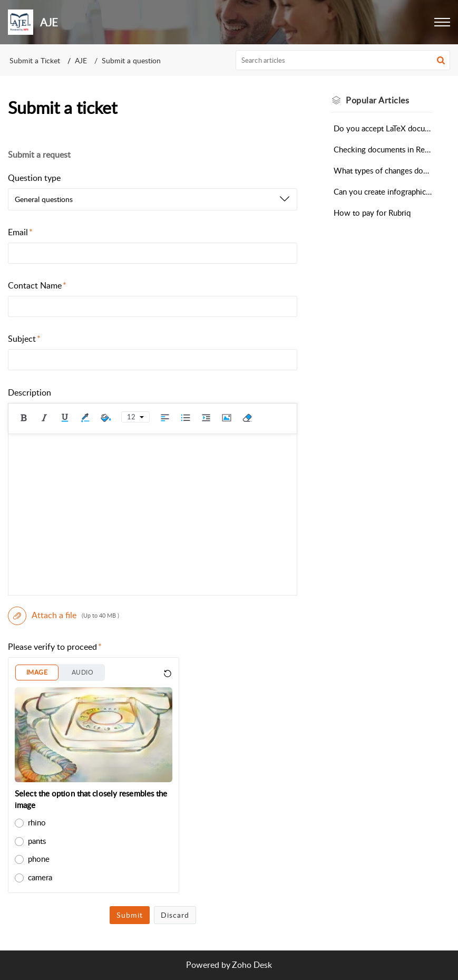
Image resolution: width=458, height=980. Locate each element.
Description (30, 392)
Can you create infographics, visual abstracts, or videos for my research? (383, 191)
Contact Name (37, 285)
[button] (442, 22)
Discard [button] (175, 915)
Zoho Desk (252, 965)
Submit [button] (130, 915)
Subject (24, 339)
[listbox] (153, 199)
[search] (343, 60)
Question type (34, 178)
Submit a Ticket (35, 60)
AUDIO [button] (82, 672)
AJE (81, 60)
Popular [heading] (377, 100)
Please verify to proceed (55, 647)
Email (20, 232)
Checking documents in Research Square (383, 149)
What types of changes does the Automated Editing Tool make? (383, 170)
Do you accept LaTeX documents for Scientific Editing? (383, 128)
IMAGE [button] (37, 672)
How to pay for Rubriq (372, 213)
